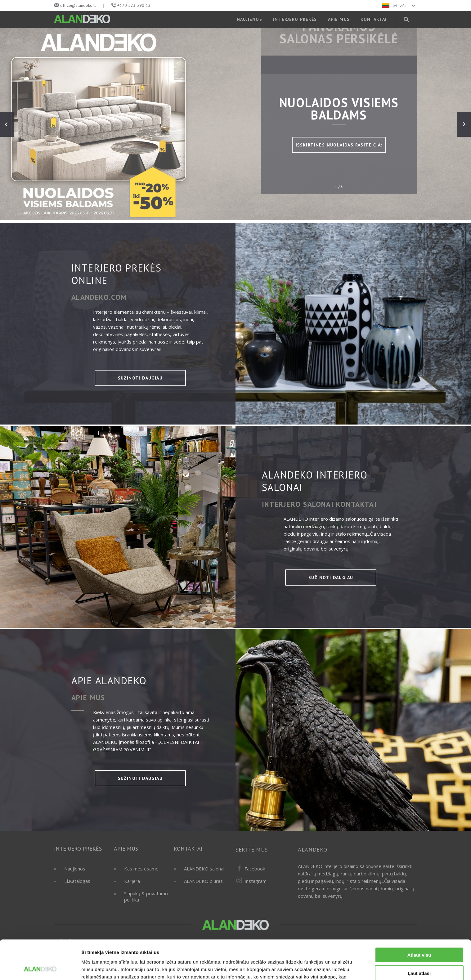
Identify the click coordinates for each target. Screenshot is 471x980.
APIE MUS (339, 19)
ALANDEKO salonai (204, 869)
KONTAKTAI (374, 19)
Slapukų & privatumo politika (146, 897)
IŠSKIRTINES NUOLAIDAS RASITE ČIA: (339, 145)
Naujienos (75, 869)
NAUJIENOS (249, 19)
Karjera (132, 881)
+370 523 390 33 (134, 5)
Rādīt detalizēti (338, 968)
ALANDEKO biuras (203, 881)
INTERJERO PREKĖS (295, 19)
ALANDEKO (313, 850)
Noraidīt (419, 954)
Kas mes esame (141, 869)
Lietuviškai (399, 6)
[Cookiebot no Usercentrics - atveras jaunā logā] (40, 968)
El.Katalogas (77, 881)
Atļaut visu (419, 918)
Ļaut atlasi (419, 936)
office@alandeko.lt (78, 5)
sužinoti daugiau (140, 378)
